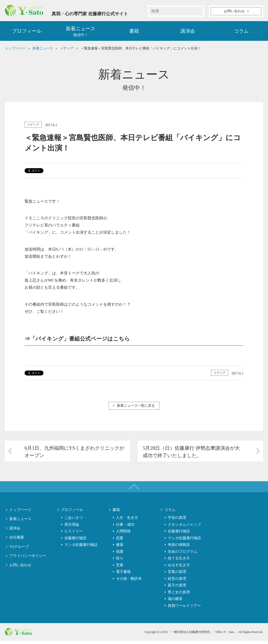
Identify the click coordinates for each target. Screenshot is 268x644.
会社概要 (17, 540)
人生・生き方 (127, 521)
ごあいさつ (74, 521)
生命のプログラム (183, 555)
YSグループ (19, 550)
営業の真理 (177, 575)
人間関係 (123, 534)
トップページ (20, 513)
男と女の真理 (179, 595)
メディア (33, 126)
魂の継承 (175, 602)
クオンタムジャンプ (184, 528)
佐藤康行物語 (75, 541)
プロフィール (27, 32)
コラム (241, 32)
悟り (120, 561)
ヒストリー (74, 534)
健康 (120, 548)
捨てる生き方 (179, 561)
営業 (120, 568)
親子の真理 (177, 588)
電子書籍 (123, 575)
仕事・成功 (125, 528)
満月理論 (72, 528)
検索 (198, 11)
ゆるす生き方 (179, 568)
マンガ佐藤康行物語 (81, 548)
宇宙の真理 (177, 521)
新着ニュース (20, 522)
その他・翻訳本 (129, 582)
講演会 (188, 32)
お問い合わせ (20, 568)
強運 (120, 555)
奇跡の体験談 (179, 548)
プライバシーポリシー (28, 559)
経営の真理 (177, 582)
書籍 (134, 32)
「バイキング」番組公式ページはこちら (80, 340)
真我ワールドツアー (184, 609)
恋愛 (120, 541)
